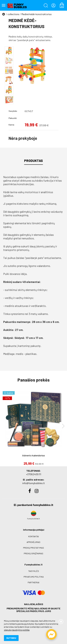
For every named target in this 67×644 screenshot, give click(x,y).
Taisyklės (34, 571)
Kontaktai (33, 536)
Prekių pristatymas (33, 548)
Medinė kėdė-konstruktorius (37, 14)
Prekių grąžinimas (33, 553)
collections (13, 14)
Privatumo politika (34, 577)
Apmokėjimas (33, 542)
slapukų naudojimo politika (17, 630)
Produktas (33, 161)
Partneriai (33, 582)
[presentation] (63, 426)
